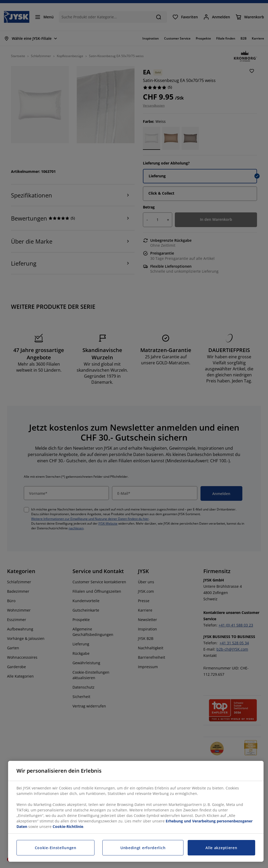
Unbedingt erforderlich (143, 848)
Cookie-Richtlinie (68, 826)
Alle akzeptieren (221, 848)
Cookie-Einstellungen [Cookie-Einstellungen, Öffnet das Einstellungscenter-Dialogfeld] (56, 848)
